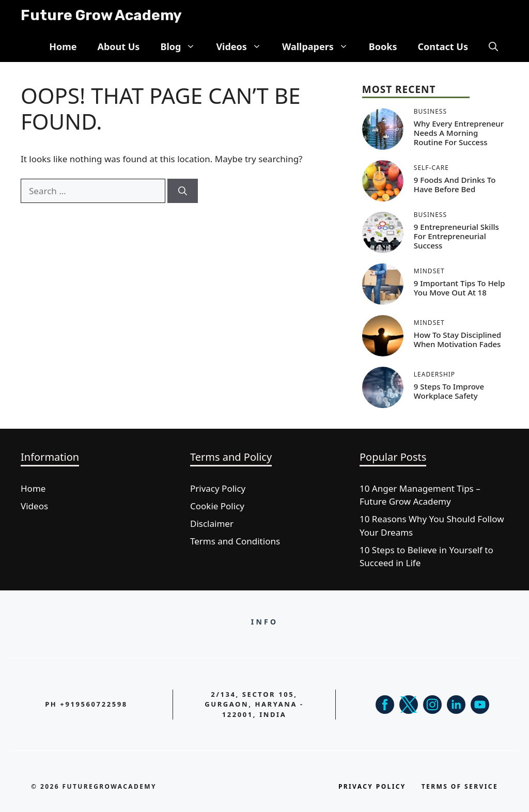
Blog (183, 46)
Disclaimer (212, 524)
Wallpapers (320, 46)
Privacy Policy (218, 488)
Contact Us (443, 46)
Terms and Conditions (235, 541)
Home (63, 46)
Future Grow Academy (101, 15)
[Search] (183, 191)
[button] (493, 46)
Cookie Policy (217, 506)
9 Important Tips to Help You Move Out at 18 (460, 288)
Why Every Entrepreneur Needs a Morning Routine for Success (459, 133)
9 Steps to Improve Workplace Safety (449, 391)
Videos (244, 46)
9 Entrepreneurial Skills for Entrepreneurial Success (456, 236)
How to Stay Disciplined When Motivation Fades (457, 339)
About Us (118, 46)
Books (383, 46)
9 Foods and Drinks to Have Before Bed (455, 184)
